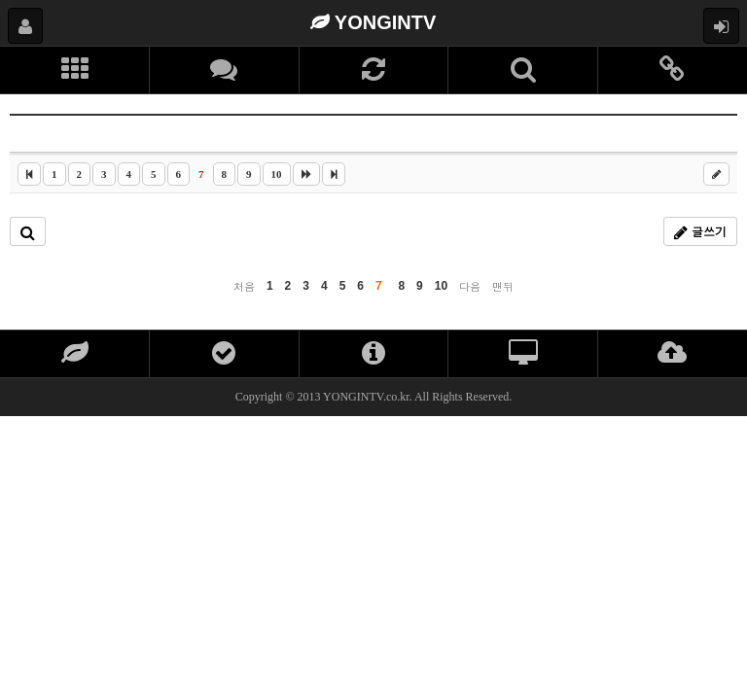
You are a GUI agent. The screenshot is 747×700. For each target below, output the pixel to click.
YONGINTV (373, 22)
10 (277, 174)
